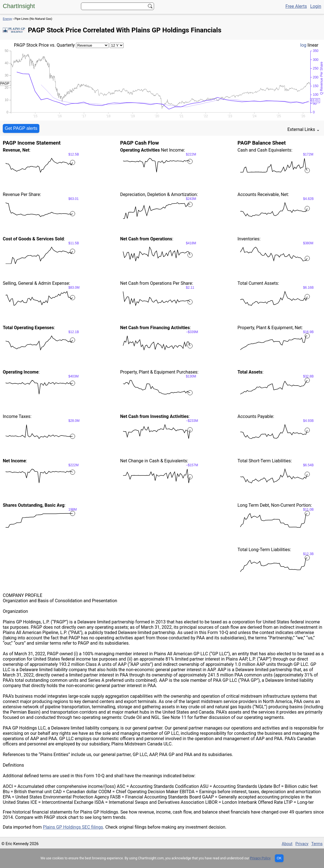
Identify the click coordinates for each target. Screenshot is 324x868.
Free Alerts (296, 6)
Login (316, 6)
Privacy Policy (260, 858)
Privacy (302, 844)
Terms (317, 844)
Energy (7, 19)
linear (313, 45)
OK (279, 858)
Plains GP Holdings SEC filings (73, 827)
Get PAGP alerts (21, 128)
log (303, 45)
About (287, 844)
